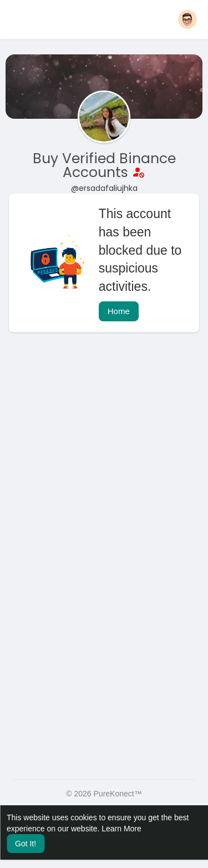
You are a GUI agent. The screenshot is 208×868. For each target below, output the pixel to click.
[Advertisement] (104, 456)
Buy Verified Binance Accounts (104, 165)
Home (119, 311)
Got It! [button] (26, 844)
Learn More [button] (121, 829)
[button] (187, 19)
